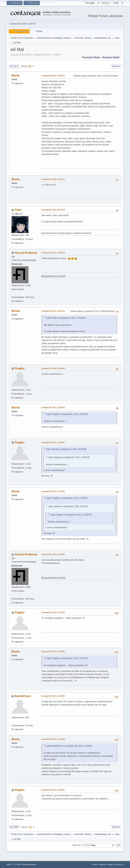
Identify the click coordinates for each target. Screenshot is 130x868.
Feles (18, 210)
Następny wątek (111, 57)
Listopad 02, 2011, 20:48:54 (53, 210)
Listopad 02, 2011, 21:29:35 (53, 651)
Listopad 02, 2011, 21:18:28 (53, 554)
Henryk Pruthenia (26, 253)
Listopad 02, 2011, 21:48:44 (53, 696)
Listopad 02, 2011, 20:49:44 (53, 253)
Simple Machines (29, 864)
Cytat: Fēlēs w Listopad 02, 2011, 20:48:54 (66, 318)
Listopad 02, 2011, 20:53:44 (53, 311)
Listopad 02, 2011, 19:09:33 (53, 76)
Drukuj (116, 66)
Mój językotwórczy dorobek (53, 276)
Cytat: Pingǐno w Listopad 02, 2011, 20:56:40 (67, 414)
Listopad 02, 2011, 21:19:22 (53, 612)
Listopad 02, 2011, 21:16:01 (53, 491)
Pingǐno (20, 368)
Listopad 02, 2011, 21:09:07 (53, 442)
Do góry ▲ (119, 864)
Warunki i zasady (106, 864)
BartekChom (23, 696)
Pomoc (95, 864)
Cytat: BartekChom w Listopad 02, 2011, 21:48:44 (69, 746)
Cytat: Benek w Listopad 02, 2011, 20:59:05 (66, 449)
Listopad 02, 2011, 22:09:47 (53, 790)
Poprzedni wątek (91, 57)
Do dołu (14, 66)
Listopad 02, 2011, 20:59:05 (53, 407)
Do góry (14, 827)
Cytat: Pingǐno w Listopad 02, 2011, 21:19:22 (67, 658)
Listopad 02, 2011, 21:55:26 (53, 739)
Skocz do (76, 845)
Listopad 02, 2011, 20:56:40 (53, 368)
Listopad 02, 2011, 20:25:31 (53, 179)
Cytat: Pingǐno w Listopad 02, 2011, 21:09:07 (67, 498)
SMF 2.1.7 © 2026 (14, 864)
